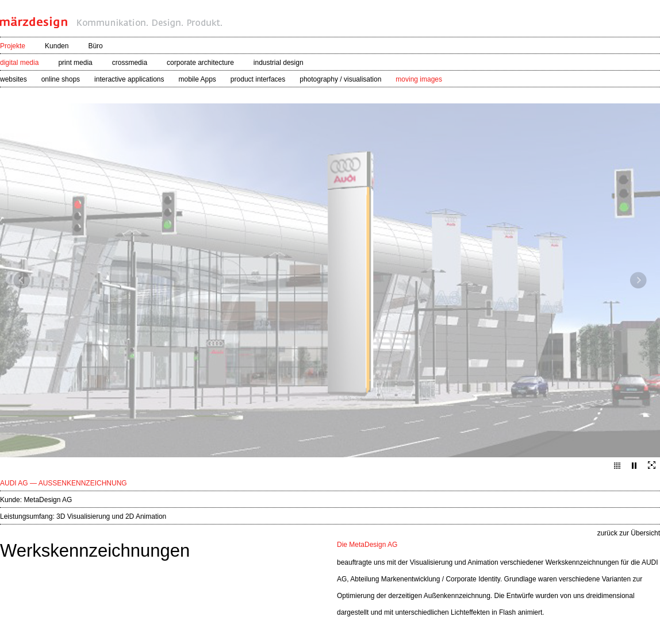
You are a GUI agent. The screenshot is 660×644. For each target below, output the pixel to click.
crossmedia (130, 63)
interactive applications (129, 79)
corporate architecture (200, 63)
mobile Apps (197, 79)
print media (75, 63)
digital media (19, 63)
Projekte (13, 46)
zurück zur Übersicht (629, 533)
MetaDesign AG (48, 500)
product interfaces (258, 79)
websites (14, 79)
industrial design (279, 63)
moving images (419, 79)
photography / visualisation (340, 79)
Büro (95, 46)
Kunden (57, 46)
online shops (61, 79)
